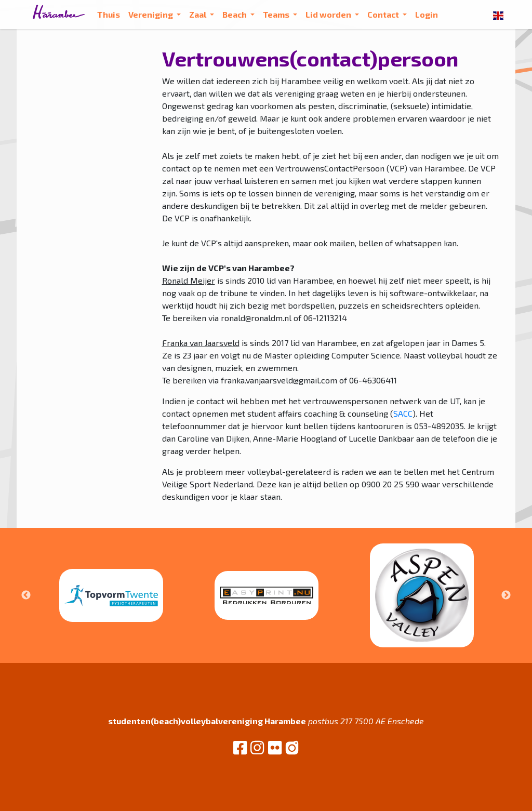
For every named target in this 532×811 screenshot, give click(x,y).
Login (427, 14)
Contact (384, 14)
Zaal (198, 14)
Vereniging (151, 14)
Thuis (109, 14)
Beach (235, 14)
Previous (26, 595)
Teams (277, 14)
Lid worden (329, 14)
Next (506, 595)
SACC (403, 413)
